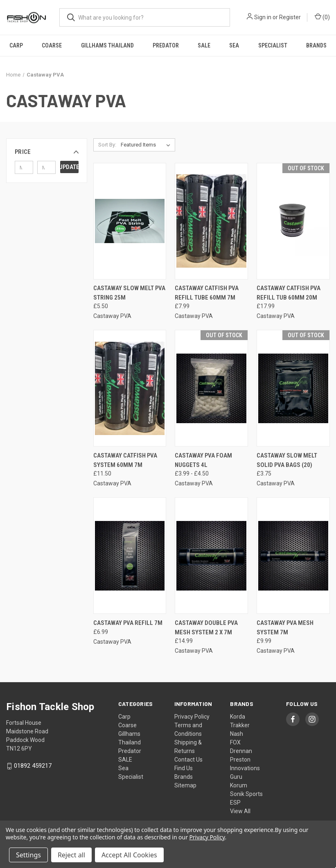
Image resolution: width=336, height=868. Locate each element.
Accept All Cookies (129, 855)
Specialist (273, 45)
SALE (204, 45)
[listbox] (147, 145)
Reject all (71, 855)
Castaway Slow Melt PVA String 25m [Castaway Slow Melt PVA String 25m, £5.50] (129, 293)
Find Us (184, 768)
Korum (239, 785)
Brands (316, 45)
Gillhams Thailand (107, 45)
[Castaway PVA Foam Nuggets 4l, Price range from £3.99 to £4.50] (211, 388)
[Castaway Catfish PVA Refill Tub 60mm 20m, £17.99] (293, 221)
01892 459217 (33, 766)
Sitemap (185, 785)
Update (69, 167)
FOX (235, 742)
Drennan (241, 751)
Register (290, 17)
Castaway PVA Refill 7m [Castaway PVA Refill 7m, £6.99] (128, 623)
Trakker (240, 725)
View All (240, 811)
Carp (16, 45)
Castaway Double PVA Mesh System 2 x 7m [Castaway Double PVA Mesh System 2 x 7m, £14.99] (206, 628)
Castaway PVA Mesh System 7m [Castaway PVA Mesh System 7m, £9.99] (285, 628)
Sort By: (107, 145)
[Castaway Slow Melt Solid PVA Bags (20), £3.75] (293, 388)
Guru (236, 777)
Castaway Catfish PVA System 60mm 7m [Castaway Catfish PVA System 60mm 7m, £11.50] (125, 460)
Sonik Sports (246, 794)
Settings (28, 855)
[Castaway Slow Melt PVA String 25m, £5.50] (130, 221)
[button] (47, 152)
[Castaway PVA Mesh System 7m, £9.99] (293, 556)
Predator (166, 45)
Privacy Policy (192, 717)
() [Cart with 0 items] (322, 17)
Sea (234, 45)
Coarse (52, 45)
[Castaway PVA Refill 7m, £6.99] (130, 556)
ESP (235, 803)
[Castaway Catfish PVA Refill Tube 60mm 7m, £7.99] (211, 221)
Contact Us (188, 760)
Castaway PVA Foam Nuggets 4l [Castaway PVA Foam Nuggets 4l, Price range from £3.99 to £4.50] (203, 460)
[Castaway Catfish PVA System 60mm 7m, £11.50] (130, 388)
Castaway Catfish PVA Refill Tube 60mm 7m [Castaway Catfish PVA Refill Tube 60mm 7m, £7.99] (207, 293)
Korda (238, 717)
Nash (237, 734)
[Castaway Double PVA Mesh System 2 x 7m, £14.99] (211, 556)
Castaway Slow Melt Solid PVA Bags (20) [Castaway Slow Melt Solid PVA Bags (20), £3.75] (287, 460)
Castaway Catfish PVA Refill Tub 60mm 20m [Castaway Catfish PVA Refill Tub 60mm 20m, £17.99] (289, 293)
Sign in (263, 17)
